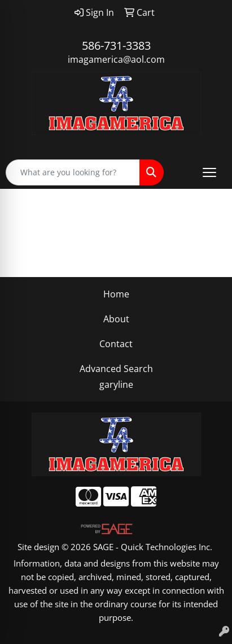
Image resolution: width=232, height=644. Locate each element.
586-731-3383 (116, 46)
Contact (116, 344)
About (116, 319)
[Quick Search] (73, 172)
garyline (116, 384)
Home (116, 294)
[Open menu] (209, 172)
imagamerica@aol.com (116, 59)
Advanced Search (116, 369)
